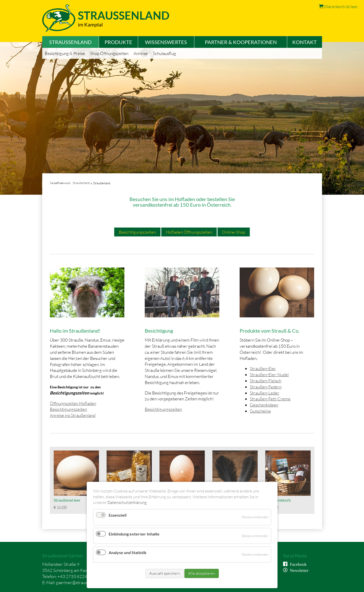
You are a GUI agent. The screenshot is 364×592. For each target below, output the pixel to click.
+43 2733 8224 (72, 576)
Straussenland (124, 15)
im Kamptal (90, 24)
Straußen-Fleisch (266, 381)
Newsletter (298, 570)
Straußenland (81, 183)
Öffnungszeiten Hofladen (73, 403)
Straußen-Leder (265, 393)
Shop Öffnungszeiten (109, 53)
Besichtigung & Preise (65, 53)
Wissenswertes (166, 42)
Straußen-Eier (263, 368)
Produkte (118, 42)
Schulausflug (164, 53)
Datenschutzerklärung (127, 502)
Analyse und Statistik (128, 552)
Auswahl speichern (165, 573)
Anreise (141, 53)
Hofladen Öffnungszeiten (189, 232)
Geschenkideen (264, 405)
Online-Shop (234, 232)
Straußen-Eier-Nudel (269, 375)
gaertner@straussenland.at (81, 582)
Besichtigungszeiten (137, 232)
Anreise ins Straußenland (73, 415)
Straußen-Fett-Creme (270, 399)
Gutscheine (260, 411)
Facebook (297, 564)
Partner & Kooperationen (241, 42)
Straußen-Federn (266, 387)
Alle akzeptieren (202, 573)
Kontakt (304, 42)
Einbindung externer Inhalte (134, 534)
